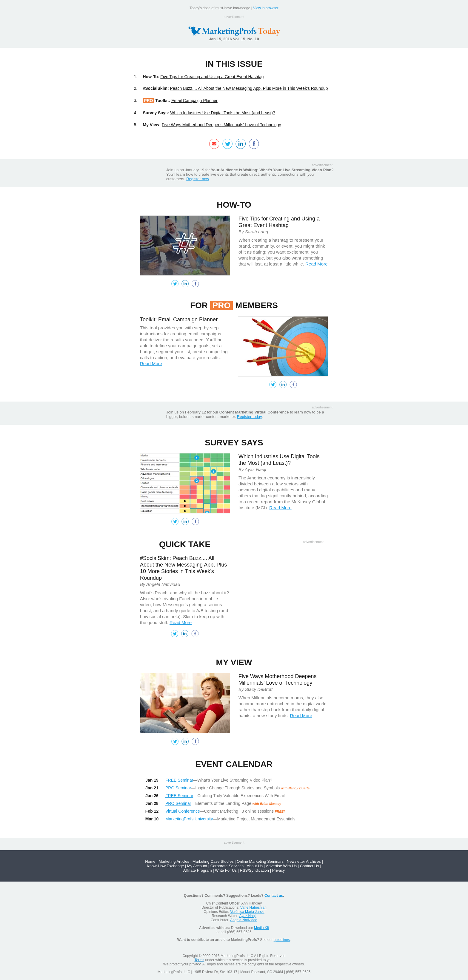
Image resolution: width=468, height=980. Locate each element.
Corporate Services (227, 866)
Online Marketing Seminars (260, 861)
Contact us (274, 896)
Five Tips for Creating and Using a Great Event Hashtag (212, 77)
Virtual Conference (183, 811)
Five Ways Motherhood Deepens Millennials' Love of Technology (221, 125)
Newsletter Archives (304, 861)
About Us (255, 866)
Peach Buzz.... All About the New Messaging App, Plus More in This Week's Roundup (249, 88)
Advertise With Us (281, 866)
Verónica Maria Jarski (247, 912)
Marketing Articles (174, 861)
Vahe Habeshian (253, 908)
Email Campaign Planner (194, 101)
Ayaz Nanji (248, 916)
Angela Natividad (244, 920)
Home (150, 861)
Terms (200, 960)
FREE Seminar (179, 780)
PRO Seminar (178, 788)
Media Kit (261, 928)
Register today (249, 417)
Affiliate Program (198, 870)
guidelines (282, 940)
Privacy (279, 870)
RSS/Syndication (255, 870)
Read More (316, 264)
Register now (197, 179)
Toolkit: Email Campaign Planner (179, 320)
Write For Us (226, 870)
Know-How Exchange (165, 866)
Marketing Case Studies (213, 861)
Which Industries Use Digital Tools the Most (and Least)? (223, 113)
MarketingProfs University (189, 819)
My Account (197, 866)
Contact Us (310, 866)
